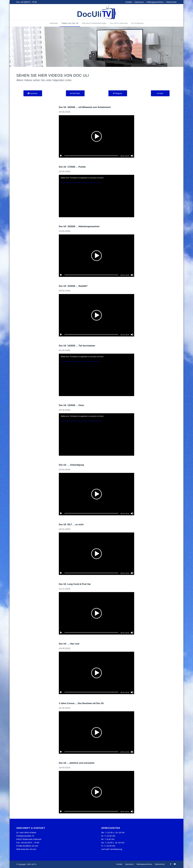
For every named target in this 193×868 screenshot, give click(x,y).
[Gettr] (160, 93)
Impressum (139, 2)
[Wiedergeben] (61, 156)
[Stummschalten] (132, 156)
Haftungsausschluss (155, 2)
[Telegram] (118, 93)
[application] (96, 136)
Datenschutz (171, 2)
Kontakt (128, 2)
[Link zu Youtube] (175, 864)
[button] (96, 136)
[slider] (91, 156)
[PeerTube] (75, 93)
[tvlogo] (96, 12)
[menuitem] (129, 2)
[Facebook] (33, 93)
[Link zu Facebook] (171, 864)
